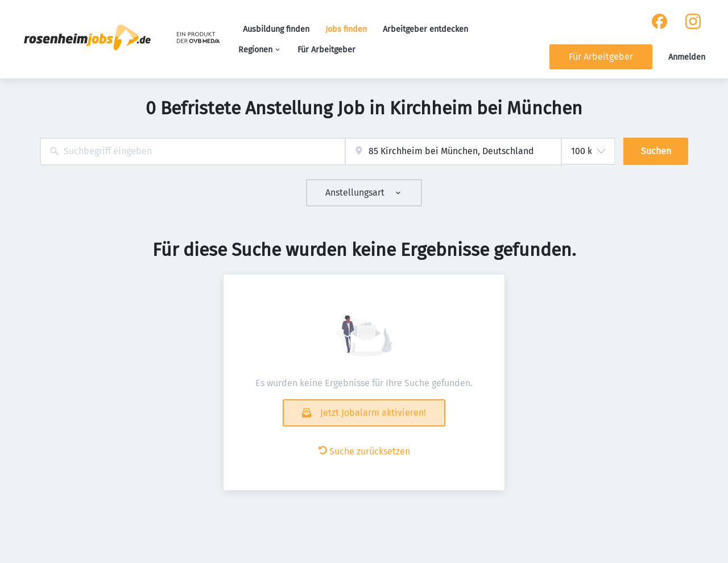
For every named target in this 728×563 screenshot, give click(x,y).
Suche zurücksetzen (364, 451)
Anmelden (687, 57)
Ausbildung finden (276, 29)
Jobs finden (346, 29)
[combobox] (193, 152)
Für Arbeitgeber (326, 50)
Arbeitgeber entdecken (425, 29)
